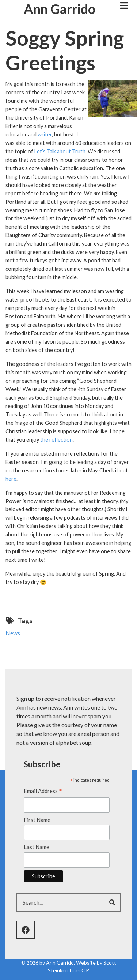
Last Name (37, 847)
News (13, 633)
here (11, 479)
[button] (113, 98)
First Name (37, 820)
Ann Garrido (60, 9)
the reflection (56, 440)
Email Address (43, 792)
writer (45, 134)
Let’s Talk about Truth (60, 151)
